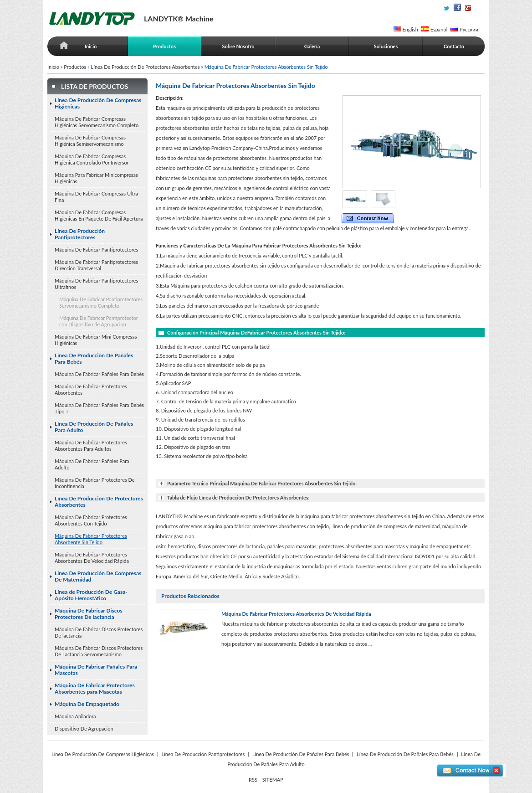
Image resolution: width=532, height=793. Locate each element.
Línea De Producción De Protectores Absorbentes (146, 67)
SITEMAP (273, 780)
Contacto (454, 46)
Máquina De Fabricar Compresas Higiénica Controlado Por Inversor (92, 159)
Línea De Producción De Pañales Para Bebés (94, 358)
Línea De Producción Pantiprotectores (80, 234)
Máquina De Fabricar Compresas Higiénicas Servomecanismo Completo (97, 122)
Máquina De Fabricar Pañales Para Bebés (99, 374)
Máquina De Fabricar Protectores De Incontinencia (95, 483)
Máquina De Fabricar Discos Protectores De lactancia (89, 614)
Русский (469, 29)
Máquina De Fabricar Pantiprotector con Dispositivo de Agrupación (99, 321)
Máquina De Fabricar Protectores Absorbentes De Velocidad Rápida (92, 558)
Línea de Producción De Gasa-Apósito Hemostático (91, 595)
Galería (312, 46)
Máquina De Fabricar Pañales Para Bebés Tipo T (99, 408)
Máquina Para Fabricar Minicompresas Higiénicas (96, 178)
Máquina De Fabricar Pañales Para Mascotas (96, 670)
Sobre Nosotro (238, 46)
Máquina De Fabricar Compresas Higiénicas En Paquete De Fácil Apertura (99, 215)
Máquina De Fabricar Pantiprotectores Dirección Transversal (96, 265)
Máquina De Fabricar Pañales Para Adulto (92, 464)
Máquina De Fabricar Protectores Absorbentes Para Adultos (91, 445)
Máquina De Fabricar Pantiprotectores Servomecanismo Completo (101, 302)
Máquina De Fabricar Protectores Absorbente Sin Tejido (91, 539)
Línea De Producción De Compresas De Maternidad (98, 576)
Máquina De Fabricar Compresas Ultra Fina (96, 197)
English (410, 29)
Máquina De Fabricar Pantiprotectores (96, 250)
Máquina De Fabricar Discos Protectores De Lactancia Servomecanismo (99, 651)
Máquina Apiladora (75, 716)
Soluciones (386, 46)
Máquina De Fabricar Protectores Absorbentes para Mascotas (95, 688)
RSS (253, 780)
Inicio (91, 46)
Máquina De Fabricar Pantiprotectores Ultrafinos (96, 284)
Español (439, 29)
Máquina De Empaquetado (87, 704)
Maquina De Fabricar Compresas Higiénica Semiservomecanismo (90, 141)
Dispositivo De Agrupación (84, 729)
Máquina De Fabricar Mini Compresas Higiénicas (96, 340)
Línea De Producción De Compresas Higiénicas (98, 103)
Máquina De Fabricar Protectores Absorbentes (91, 389)
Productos (164, 46)
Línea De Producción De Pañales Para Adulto (94, 427)
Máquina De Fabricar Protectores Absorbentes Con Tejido (91, 520)
